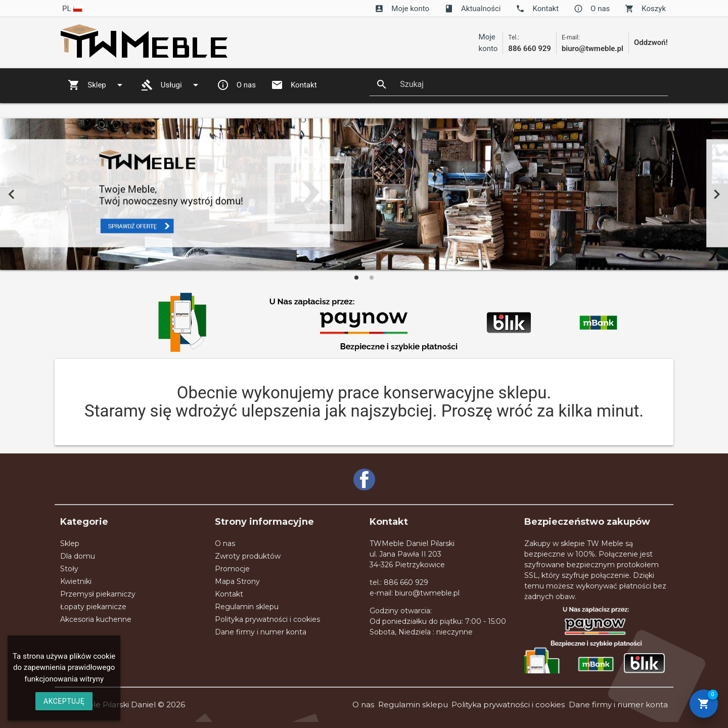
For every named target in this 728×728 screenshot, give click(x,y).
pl (73, 9)
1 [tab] (356, 278)
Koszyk (645, 9)
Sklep (97, 85)
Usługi (171, 85)
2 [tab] (372, 278)
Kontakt (537, 9)
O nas (592, 9)
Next (717, 194)
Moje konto (402, 9)
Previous (11, 194)
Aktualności (472, 9)
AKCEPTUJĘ (64, 701)
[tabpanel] (364, 194)
